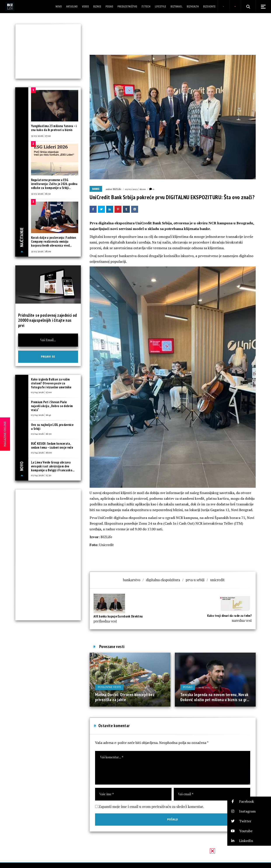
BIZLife (117, 189)
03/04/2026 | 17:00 (41, 392)
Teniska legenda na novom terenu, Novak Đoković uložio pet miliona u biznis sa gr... (215, 697)
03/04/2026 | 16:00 (42, 452)
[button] (249, 801)
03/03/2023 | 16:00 (135, 189)
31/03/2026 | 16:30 (41, 194)
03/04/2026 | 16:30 (41, 434)
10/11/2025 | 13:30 (208, 687)
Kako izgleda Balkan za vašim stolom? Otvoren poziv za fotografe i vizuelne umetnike (51, 383)
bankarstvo (132, 580)
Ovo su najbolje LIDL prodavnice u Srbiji (52, 427)
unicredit (217, 580)
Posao (188, 687)
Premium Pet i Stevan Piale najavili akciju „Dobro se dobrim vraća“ (52, 406)
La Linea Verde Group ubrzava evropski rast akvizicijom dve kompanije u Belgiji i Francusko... (53, 466)
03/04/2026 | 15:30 (41, 475)
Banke (96, 189)
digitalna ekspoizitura (163, 580)
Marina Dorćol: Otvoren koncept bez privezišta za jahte (125, 697)
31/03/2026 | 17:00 (41, 136)
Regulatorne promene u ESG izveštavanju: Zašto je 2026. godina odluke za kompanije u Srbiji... (54, 184)
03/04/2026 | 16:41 (41, 415)
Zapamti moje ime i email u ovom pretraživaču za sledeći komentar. (151, 807)
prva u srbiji (195, 580)
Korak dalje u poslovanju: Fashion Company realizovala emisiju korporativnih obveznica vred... (54, 241)
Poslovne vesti (109, 687)
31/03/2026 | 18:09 (41, 251)
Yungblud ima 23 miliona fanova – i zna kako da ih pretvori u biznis (54, 128)
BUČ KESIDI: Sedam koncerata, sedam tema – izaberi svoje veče (52, 445)
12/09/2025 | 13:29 (137, 687)
